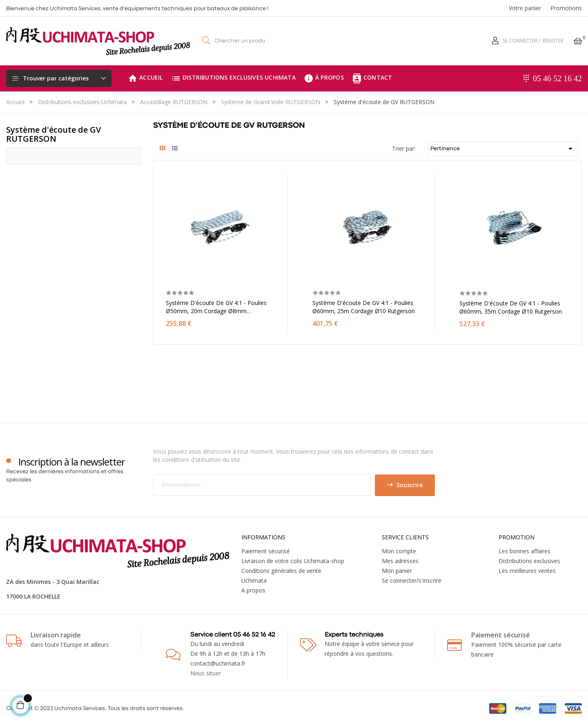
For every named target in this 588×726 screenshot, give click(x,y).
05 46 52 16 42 (557, 78)
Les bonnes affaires (525, 551)
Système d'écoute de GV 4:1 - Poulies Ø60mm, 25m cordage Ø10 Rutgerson (364, 307)
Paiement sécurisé (266, 551)
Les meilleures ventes (527, 571)
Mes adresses (400, 561)
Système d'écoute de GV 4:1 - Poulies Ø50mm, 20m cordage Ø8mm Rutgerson (216, 307)
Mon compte (399, 551)
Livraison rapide (56, 635)
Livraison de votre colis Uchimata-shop (293, 561)
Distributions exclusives (529, 561)
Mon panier (397, 571)
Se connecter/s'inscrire (412, 580)
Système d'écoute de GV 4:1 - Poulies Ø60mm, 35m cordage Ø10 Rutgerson (511, 307)
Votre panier (525, 8)
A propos (253, 590)
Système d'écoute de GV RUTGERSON (53, 134)
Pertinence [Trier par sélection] (503, 149)
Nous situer (206, 673)
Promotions (566, 8)
